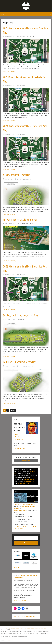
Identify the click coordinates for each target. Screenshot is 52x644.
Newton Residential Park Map (17, 176)
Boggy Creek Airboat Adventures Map (21, 221)
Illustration (30, 37)
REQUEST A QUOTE (26, 462)
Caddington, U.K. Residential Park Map (21, 317)
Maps (17, 436)
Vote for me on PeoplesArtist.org (24, 618)
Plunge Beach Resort (20, 512)
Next (13, 412)
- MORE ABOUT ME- (19, 450)
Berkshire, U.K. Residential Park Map (20, 364)
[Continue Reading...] (9, 72)
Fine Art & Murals (21, 439)
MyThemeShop (9, 642)
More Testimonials (20, 602)
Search (26, 545)
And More (17, 569)
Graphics (22, 37)
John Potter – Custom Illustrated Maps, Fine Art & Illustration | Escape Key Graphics (24, 630)
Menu (3, 14)
